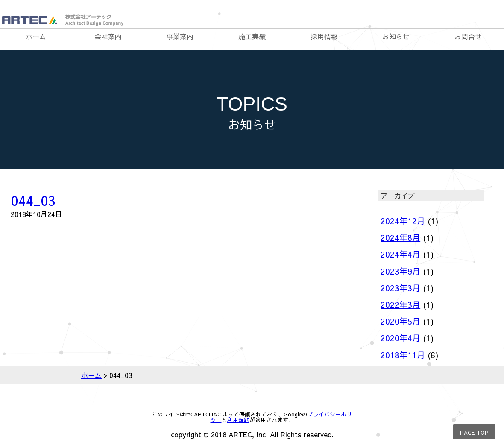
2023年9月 (400, 271)
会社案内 (108, 36)
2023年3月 (400, 288)
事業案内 (180, 36)
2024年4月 (400, 254)
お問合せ (468, 36)
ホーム (36, 36)
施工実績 (252, 36)
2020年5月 (400, 321)
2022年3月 (400, 305)
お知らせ (396, 36)
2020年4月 (400, 338)
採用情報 (324, 36)
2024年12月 (403, 221)
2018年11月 (403, 355)
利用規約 (238, 420)
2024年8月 (400, 237)
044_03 (33, 200)
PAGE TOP (474, 432)
